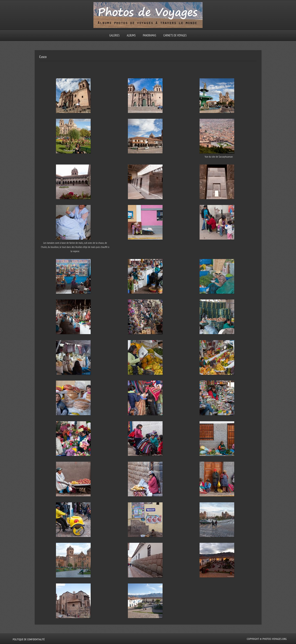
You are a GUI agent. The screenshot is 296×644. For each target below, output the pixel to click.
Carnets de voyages (175, 35)
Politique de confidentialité (29, 639)
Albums (131, 35)
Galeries (114, 35)
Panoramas (150, 35)
